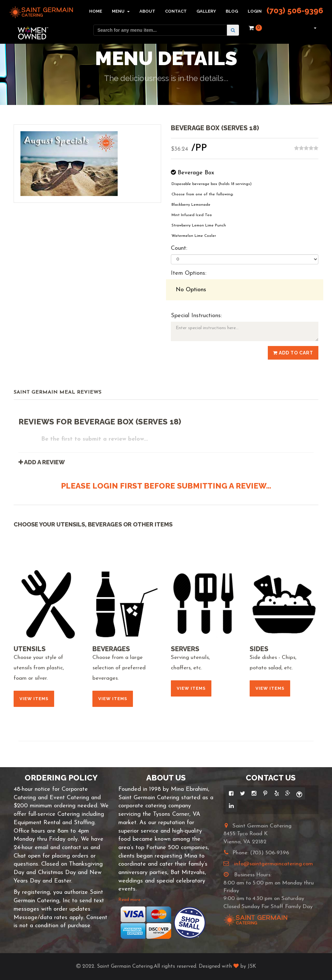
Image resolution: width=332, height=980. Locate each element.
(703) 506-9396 (295, 11)
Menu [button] (121, 11)
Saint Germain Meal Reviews (58, 392)
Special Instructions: (196, 316)
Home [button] (96, 11)
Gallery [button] (206, 11)
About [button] (147, 11)
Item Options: (189, 273)
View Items (34, 699)
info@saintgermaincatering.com (273, 864)
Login (255, 11)
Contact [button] (176, 11)
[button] (314, 28)
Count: (179, 248)
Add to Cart (293, 353)
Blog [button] (232, 11)
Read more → (132, 900)
